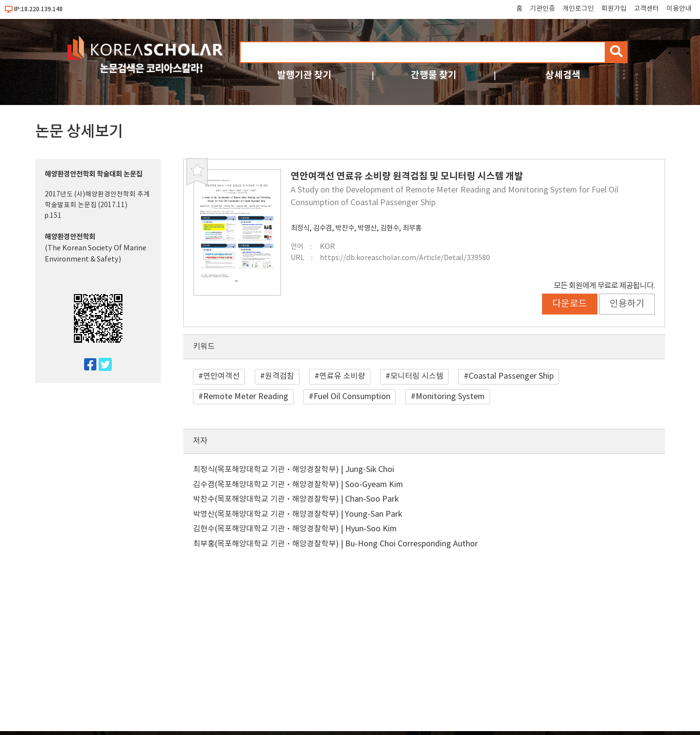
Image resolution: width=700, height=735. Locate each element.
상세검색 (563, 75)
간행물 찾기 (434, 75)
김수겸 (323, 228)
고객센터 (647, 9)
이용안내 (679, 9)
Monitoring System (450, 397)
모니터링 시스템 (417, 376)
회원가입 (614, 9)
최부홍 (412, 228)
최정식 (300, 228)
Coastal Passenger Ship (511, 376)
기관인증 (542, 9)
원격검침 (280, 376)
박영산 (367, 228)
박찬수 (345, 228)
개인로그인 (578, 9)
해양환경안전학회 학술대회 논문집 (94, 174)
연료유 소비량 (342, 376)
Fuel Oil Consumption (352, 397)
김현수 (390, 228)
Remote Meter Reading (246, 397)
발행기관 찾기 (304, 75)
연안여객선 (221, 376)
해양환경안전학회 (70, 237)
